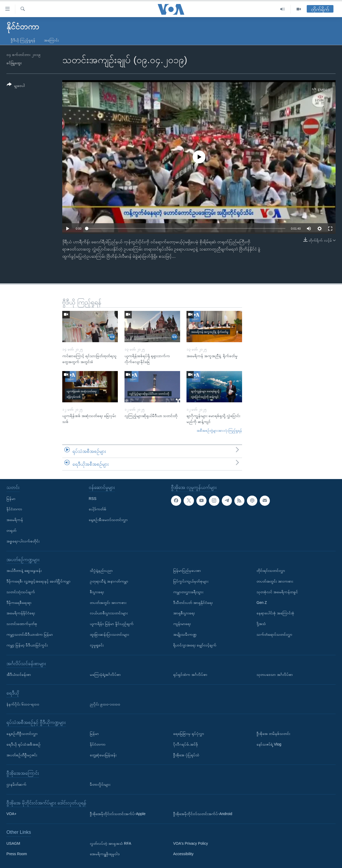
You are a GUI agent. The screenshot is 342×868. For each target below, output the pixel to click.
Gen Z (262, 603)
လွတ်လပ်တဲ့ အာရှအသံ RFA (110, 843)
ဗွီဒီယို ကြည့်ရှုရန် (23, 40)
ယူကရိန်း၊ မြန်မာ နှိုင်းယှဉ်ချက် (112, 624)
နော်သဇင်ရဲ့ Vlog (269, 744)
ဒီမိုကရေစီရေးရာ (19, 603)
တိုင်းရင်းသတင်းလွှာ (271, 570)
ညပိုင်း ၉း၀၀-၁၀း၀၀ (105, 704)
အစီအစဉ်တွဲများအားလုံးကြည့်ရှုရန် (219, 431)
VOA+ (11, 814)
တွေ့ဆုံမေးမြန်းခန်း (103, 755)
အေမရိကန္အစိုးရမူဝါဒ (105, 854)
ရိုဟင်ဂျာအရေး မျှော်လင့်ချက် (195, 645)
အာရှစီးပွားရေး (184, 613)
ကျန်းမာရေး (182, 624)
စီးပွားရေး (97, 592)
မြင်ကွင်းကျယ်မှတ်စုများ (191, 581)
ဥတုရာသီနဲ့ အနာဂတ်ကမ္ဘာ (109, 581)
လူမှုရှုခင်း (97, 645)
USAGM (13, 843)
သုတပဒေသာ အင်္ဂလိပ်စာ (275, 674)
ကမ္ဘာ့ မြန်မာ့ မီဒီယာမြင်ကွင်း (27, 645)
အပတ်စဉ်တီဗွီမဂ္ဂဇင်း (22, 755)
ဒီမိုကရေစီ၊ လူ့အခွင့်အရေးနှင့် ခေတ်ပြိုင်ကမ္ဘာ (38, 581)
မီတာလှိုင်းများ (100, 784)
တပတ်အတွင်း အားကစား (108, 603)
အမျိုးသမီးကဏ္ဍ (185, 634)
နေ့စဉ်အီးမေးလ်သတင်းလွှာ (108, 520)
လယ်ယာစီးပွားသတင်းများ (109, 613)
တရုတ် (11, 530)
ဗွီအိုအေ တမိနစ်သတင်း (273, 734)
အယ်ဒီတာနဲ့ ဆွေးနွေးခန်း (24, 570)
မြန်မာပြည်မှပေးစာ (187, 570)
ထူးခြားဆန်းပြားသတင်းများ (109, 634)
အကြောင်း (51, 40)
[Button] (16, 86)
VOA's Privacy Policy (191, 843)
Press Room (17, 854)
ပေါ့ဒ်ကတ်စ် (98, 509)
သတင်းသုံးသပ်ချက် (21, 592)
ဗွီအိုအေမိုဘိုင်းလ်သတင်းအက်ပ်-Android (203, 814)
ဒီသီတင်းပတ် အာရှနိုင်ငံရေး (193, 603)
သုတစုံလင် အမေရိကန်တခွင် (277, 592)
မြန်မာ (11, 499)
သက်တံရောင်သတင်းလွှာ (274, 634)
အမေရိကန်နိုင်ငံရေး (21, 613)
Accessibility (183, 854)
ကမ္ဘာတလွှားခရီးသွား (188, 592)
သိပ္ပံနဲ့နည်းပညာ (101, 570)
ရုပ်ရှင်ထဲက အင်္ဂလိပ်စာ (190, 674)
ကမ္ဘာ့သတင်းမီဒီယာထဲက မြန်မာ (30, 634)
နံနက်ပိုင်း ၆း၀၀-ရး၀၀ (23, 704)
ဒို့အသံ (261, 624)
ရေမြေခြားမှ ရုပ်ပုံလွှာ (189, 734)
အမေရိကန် (15, 520)
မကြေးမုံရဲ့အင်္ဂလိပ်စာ (105, 674)
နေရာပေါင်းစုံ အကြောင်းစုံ (275, 613)
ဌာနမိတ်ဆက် (16, 784)
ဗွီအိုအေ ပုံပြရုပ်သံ (186, 755)
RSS (93, 499)
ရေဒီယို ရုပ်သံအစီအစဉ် (24, 744)
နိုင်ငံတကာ (14, 509)
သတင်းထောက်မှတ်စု (22, 624)
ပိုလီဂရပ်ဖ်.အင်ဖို (186, 744)
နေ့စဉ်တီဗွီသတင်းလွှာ (22, 734)
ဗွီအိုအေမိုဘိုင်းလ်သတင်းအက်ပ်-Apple (118, 814)
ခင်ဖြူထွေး (14, 63)
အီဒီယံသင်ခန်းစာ (19, 674)
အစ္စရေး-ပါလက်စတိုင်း (23, 541)
